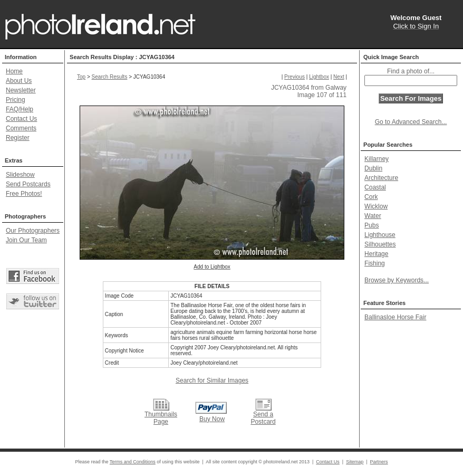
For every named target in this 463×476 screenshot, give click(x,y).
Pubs (372, 225)
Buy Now (212, 419)
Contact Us (21, 119)
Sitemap (355, 462)
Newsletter (21, 90)
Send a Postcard (263, 418)
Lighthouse (380, 235)
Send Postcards (28, 184)
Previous (295, 77)
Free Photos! (24, 194)
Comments (21, 128)
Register (18, 138)
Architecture (381, 178)
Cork (371, 197)
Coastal (375, 187)
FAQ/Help (20, 109)
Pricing (16, 100)
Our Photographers (33, 231)
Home (14, 71)
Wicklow (376, 206)
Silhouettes (380, 244)
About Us (19, 81)
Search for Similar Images (212, 380)
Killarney (377, 159)
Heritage (376, 254)
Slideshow (20, 175)
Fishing (375, 263)
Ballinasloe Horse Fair (395, 317)
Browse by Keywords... (397, 280)
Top (81, 77)
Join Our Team (26, 240)
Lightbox (319, 77)
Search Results (110, 77)
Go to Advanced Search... (411, 122)
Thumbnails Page (161, 418)
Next (339, 77)
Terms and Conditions (133, 462)
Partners (379, 462)
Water (373, 216)
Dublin (373, 168)
